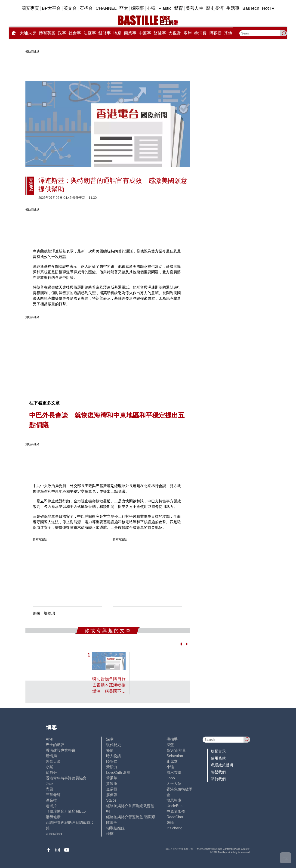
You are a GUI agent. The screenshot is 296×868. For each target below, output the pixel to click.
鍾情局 (51, 756)
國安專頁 (30, 8)
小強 (170, 767)
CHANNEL (106, 8)
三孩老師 (53, 795)
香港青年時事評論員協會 (66, 778)
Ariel (49, 739)
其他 (228, 33)
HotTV (268, 8)
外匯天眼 (53, 761)
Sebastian (175, 756)
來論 (170, 823)
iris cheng (174, 828)
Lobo (171, 778)
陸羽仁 (112, 761)
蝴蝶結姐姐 (115, 828)
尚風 (49, 789)
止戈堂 (172, 761)
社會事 (75, 33)
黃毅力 (112, 767)
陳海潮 (112, 823)
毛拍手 (172, 739)
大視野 (175, 33)
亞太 (124, 8)
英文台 (70, 8)
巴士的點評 (55, 745)
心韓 (151, 8)
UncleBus (174, 806)
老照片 (51, 806)
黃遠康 (112, 784)
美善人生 (194, 8)
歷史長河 (215, 8)
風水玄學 (174, 773)
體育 (179, 8)
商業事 (130, 33)
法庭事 (90, 33)
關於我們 (218, 779)
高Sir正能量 (176, 750)
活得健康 (53, 817)
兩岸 (188, 33)
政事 (62, 33)
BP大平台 (51, 8)
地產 (117, 33)
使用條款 (218, 758)
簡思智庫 (174, 800)
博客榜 (215, 33)
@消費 (200, 33)
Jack (50, 784)
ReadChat (175, 817)
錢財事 (105, 33)
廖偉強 (112, 795)
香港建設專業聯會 (61, 750)
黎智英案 (47, 33)
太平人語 (174, 784)
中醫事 (145, 33)
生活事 (233, 8)
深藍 (170, 745)
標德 (110, 834)
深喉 (110, 739)
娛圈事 (137, 8)
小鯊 (49, 767)
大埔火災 (28, 33)
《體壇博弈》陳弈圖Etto (66, 811)
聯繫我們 (218, 772)
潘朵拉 (51, 800)
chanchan (54, 834)
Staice (111, 800)
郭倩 (110, 750)
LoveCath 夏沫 (118, 773)
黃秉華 (112, 778)
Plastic (165, 8)
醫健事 (160, 33)
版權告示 (218, 751)
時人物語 (114, 756)
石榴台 (86, 8)
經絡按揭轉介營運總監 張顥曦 (131, 817)
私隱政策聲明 (222, 765)
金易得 (112, 789)
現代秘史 (114, 745)
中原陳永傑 (176, 811)
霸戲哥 (51, 773)
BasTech (251, 8)
